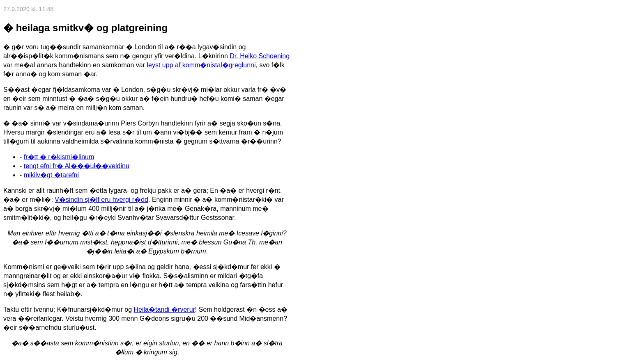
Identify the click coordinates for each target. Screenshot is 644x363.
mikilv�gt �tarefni (51, 175)
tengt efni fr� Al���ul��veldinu (77, 166)
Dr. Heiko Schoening (260, 56)
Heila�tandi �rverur (164, 309)
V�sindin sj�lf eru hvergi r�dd (101, 200)
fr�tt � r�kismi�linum (59, 157)
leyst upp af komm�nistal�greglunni (201, 65)
